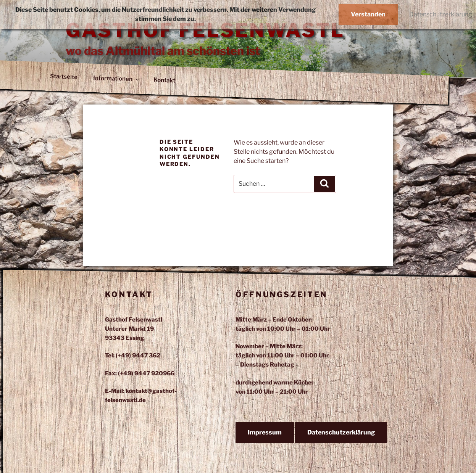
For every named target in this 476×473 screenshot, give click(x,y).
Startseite (64, 77)
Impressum (265, 432)
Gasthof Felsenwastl (205, 30)
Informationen (116, 79)
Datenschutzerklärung (341, 432)
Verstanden (368, 14)
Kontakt (165, 80)
